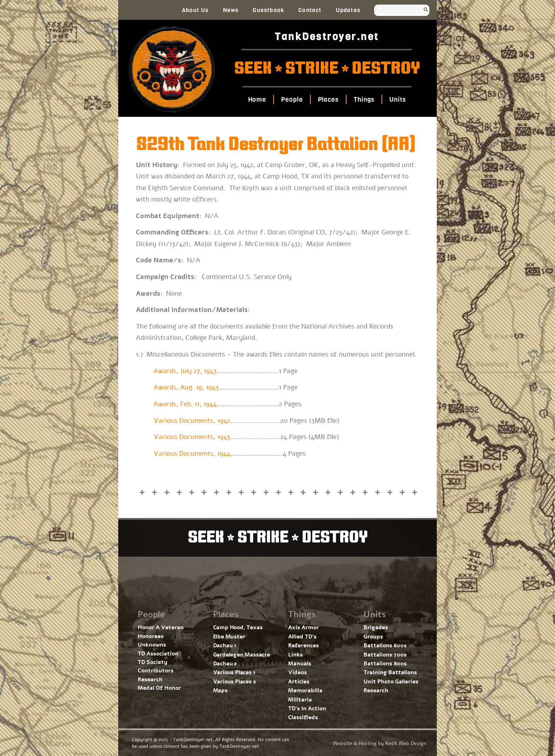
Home (257, 100)
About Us (195, 10)
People (292, 100)
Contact (310, 10)
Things (364, 100)
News (231, 10)
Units (398, 100)
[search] (395, 10)
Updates (348, 10)
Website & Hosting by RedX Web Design (380, 743)
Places (328, 100)
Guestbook (268, 10)
